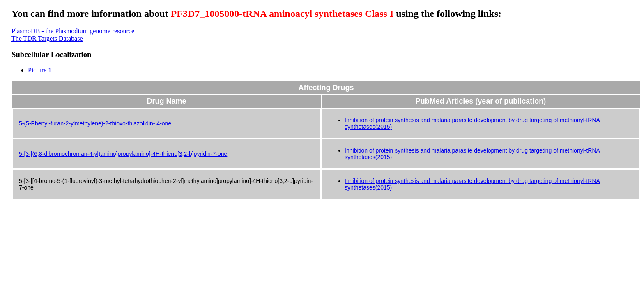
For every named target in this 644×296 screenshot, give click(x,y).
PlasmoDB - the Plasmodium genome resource (73, 31)
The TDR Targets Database (47, 38)
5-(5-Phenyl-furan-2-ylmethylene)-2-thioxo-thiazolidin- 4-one (95, 123)
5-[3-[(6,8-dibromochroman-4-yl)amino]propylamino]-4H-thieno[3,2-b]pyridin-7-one (123, 154)
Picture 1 (40, 70)
